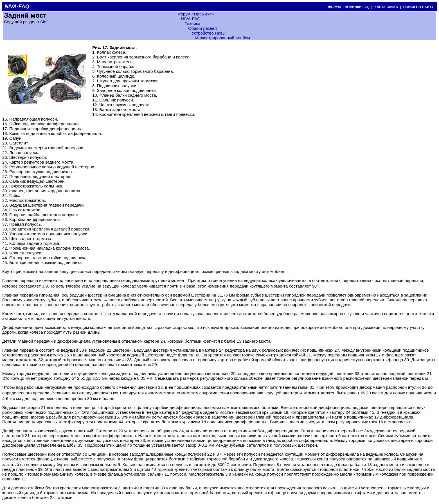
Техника (192, 23)
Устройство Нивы (209, 33)
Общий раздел (202, 28)
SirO (44, 22)
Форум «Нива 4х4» (196, 14)
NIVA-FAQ (191, 19)
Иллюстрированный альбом (223, 38)
